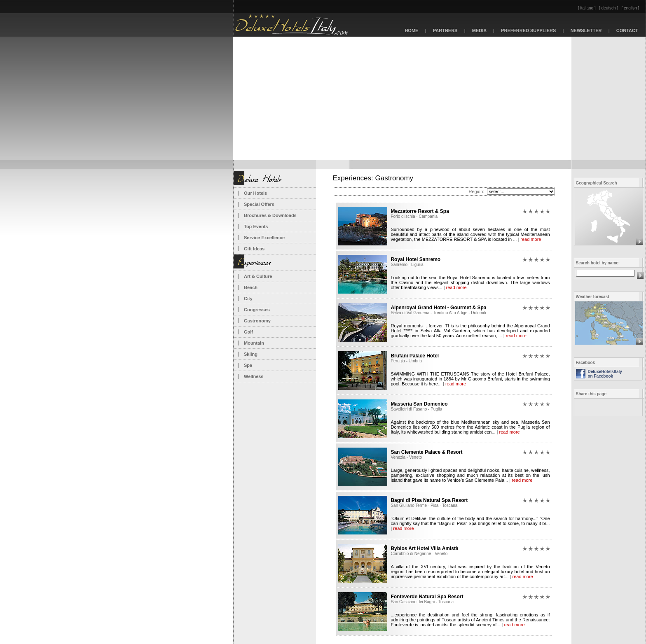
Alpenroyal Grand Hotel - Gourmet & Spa (438, 308)
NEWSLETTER (586, 30)
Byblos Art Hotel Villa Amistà (424, 548)
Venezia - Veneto (406, 457)
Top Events (256, 226)
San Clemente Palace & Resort (426, 452)
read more (531, 239)
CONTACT (627, 30)
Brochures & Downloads (270, 215)
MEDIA (480, 30)
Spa (248, 365)
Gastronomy (257, 321)
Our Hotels (255, 193)
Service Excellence (264, 238)
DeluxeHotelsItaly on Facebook (605, 374)
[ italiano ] (587, 8)
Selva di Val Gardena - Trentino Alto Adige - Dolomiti (438, 313)
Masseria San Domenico (419, 404)
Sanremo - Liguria (407, 265)
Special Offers (259, 204)
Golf (248, 332)
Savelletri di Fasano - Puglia (416, 409)
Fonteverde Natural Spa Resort (427, 597)
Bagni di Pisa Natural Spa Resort (429, 500)
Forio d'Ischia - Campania (414, 216)
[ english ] (631, 8)
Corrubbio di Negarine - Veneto (419, 554)
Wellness (254, 376)
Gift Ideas (254, 249)
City (248, 299)
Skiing (251, 354)
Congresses (257, 310)
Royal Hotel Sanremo (415, 259)
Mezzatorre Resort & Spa (420, 211)
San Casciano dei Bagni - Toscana (422, 602)
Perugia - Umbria (406, 361)
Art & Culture (258, 276)
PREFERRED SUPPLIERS (529, 30)
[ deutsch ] (609, 8)
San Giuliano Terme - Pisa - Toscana (424, 505)
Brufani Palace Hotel (415, 356)
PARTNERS (445, 30)
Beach (251, 287)
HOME (411, 30)
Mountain (254, 343)
